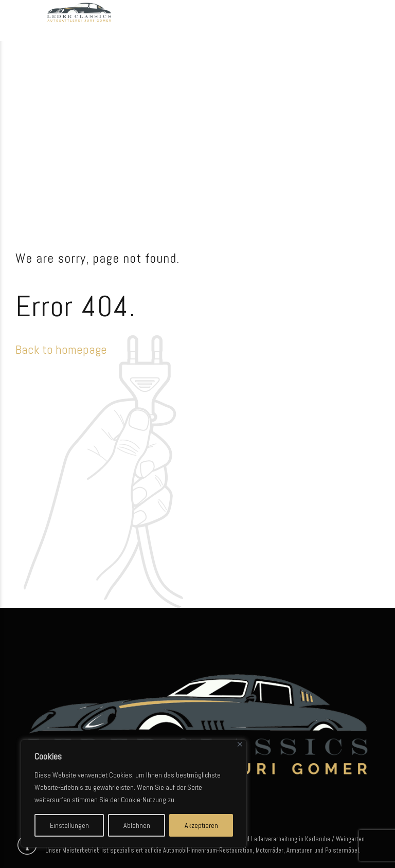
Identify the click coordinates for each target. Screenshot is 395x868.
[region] (134, 793)
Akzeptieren (201, 825)
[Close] (240, 744)
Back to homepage (61, 350)
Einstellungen (69, 825)
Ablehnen (137, 825)
